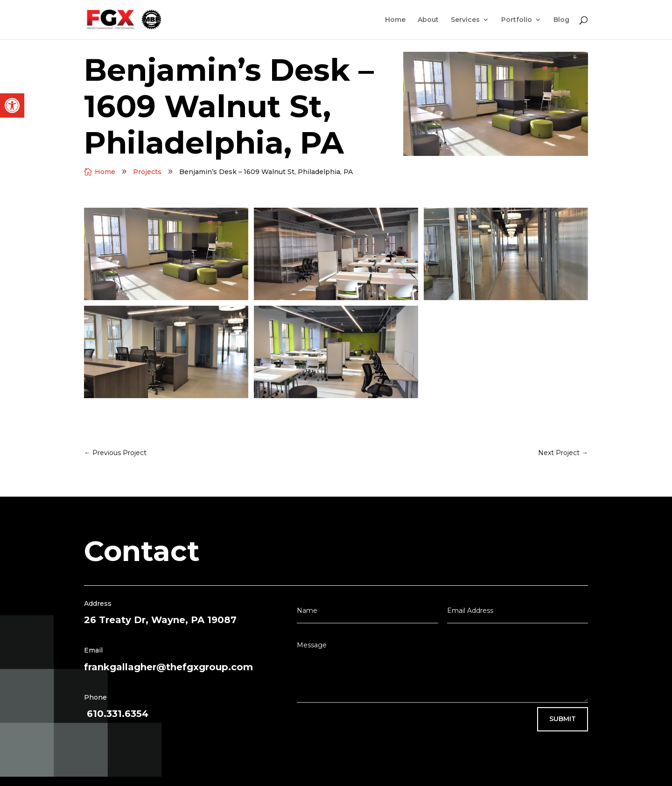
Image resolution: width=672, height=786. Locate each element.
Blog (561, 20)
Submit (563, 719)
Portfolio (517, 20)
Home (395, 20)
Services (465, 20)
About (428, 20)
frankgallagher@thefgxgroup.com (168, 667)
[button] (12, 105)
